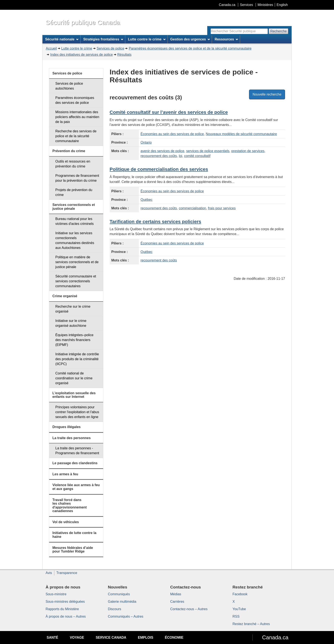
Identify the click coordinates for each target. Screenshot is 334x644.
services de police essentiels (208, 151)
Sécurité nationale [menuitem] (62, 39)
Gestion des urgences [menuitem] (190, 39)
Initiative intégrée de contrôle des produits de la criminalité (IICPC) (77, 359)
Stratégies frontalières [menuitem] (103, 39)
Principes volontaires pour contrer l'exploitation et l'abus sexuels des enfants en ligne (77, 412)
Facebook (240, 594)
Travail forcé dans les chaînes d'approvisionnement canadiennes (70, 505)
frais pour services (222, 208)
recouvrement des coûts (159, 156)
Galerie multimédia (122, 602)
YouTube (239, 609)
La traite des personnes (72, 438)
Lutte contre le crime (77, 48)
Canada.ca (227, 5)
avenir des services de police (162, 151)
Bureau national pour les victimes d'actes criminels (75, 221)
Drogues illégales (67, 427)
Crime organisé (65, 296)
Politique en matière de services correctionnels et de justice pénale (77, 262)
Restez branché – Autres (251, 624)
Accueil (51, 48)
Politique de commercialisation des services (159, 169)
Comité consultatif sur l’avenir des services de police (169, 112)
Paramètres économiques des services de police (75, 100)
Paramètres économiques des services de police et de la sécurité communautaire (190, 48)
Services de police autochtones (69, 86)
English (282, 5)
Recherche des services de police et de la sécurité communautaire (76, 136)
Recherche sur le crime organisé (73, 309)
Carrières (177, 602)
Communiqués (119, 594)
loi (180, 156)
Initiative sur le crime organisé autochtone (71, 323)
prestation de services (248, 151)
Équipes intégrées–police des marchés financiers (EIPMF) (74, 340)
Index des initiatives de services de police (82, 55)
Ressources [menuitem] (226, 39)
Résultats (125, 55)
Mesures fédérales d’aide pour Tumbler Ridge (73, 550)
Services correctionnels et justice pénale (74, 207)
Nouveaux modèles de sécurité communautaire (241, 134)
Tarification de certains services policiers (155, 222)
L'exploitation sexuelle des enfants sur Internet (74, 395)
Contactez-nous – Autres (189, 609)
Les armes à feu (65, 474)
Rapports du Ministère (62, 609)
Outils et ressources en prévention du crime (73, 164)
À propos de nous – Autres (66, 616)
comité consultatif (197, 156)
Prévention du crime (69, 151)
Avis (49, 573)
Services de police (111, 48)
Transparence (67, 573)
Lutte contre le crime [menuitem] (147, 39)
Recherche (279, 31)
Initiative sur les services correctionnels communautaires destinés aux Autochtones (75, 240)
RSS (236, 616)
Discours (115, 609)
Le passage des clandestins (75, 463)
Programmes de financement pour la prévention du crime (77, 178)
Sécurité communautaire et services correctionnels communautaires (76, 281)
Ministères (265, 5)
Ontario (146, 142)
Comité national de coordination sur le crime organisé (74, 378)
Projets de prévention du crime (74, 192)
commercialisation (192, 208)
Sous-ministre (56, 594)
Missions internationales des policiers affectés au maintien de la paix (77, 117)
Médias (176, 594)
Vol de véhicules (66, 522)
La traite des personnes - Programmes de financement (77, 451)
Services (246, 5)
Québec (147, 200)
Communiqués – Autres (126, 616)
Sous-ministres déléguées (65, 602)
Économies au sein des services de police (172, 134)
